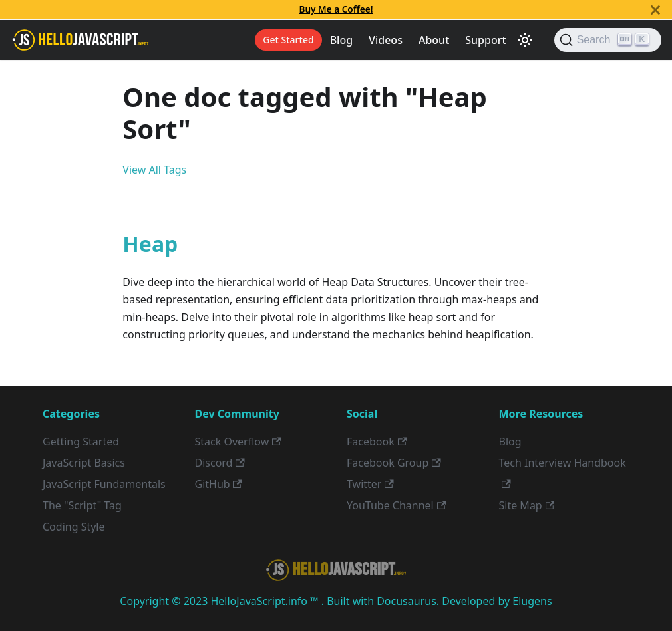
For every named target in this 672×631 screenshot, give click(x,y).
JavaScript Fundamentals (104, 484)
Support (485, 40)
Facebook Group (394, 463)
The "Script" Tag (82, 505)
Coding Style (74, 527)
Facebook (377, 442)
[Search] (608, 40)
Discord (220, 463)
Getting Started (81, 442)
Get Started (288, 40)
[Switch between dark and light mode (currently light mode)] (525, 40)
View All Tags (154, 170)
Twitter (370, 484)
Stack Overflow (238, 442)
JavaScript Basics (84, 463)
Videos (386, 40)
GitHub (219, 484)
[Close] (655, 10)
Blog (341, 40)
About (434, 40)
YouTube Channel (396, 505)
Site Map (527, 505)
